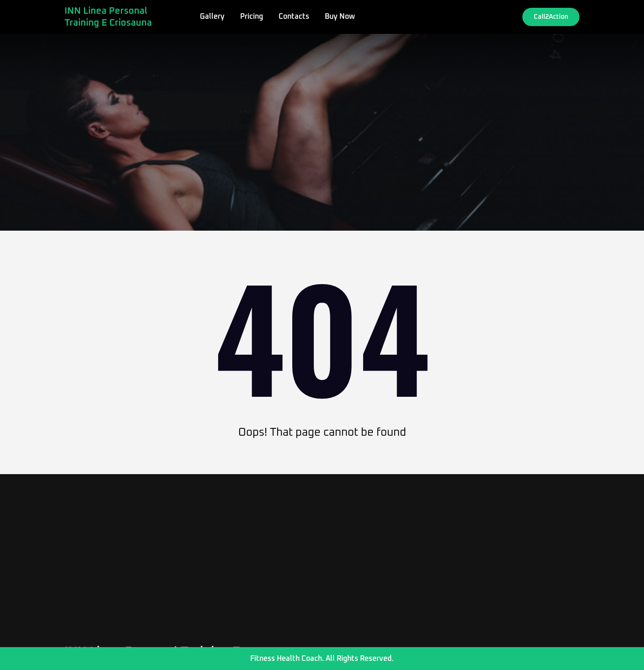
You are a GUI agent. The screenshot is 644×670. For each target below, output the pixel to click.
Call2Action (551, 17)
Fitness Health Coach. (287, 659)
